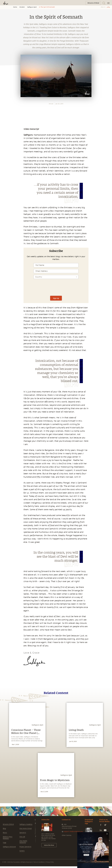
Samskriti (23, 833)
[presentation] (56, 288)
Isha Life (22, 837)
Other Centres (67, 835)
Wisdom (22, 7)
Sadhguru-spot (32, 7)
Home (15, 7)
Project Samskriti (25, 847)
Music (5, 833)
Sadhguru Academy (26, 824)
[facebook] (4, 279)
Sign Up (56, 298)
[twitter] (4, 283)
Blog (4, 828)
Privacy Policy (50, 862)
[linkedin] (4, 288)
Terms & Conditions (39, 862)
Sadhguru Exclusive (9, 847)
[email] (4, 293)
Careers (22, 851)
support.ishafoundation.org (73, 832)
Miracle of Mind (8, 824)
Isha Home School (26, 828)
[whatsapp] (4, 274)
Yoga (4, 843)
